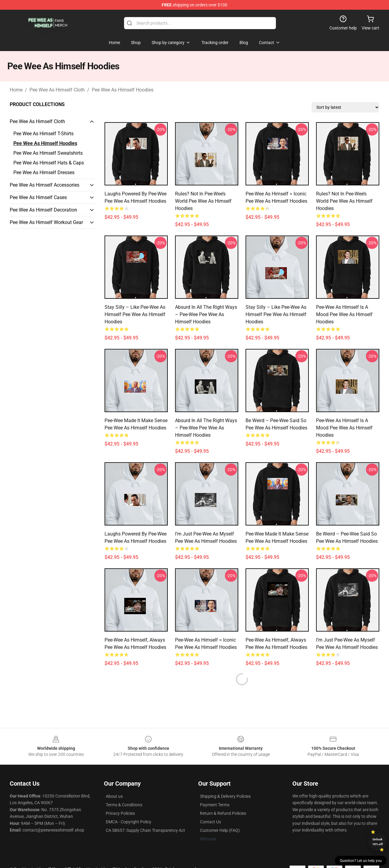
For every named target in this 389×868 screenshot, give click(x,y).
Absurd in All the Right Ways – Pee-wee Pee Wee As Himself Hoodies (206, 314)
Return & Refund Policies (223, 813)
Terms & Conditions (124, 805)
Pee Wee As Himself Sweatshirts (48, 153)
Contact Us (210, 822)
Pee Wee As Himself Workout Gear (46, 222)
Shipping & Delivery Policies (225, 796)
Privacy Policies (120, 813)
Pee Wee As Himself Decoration (43, 210)
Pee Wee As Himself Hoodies (123, 90)
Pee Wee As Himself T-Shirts (43, 134)
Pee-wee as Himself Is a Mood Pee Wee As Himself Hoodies (344, 314)
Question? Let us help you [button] (361, 861)
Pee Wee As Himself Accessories (45, 185)
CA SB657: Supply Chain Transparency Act (145, 830)
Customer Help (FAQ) (220, 830)
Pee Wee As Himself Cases (38, 197)
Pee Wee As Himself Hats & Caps (49, 163)
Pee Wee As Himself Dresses (44, 172)
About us (114, 796)
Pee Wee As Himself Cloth (57, 90)
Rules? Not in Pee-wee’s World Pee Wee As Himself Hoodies (203, 201)
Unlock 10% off (378, 842)
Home (16, 90)
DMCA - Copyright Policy (129, 822)
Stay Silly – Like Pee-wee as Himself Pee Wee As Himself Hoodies (135, 314)
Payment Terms (215, 805)
